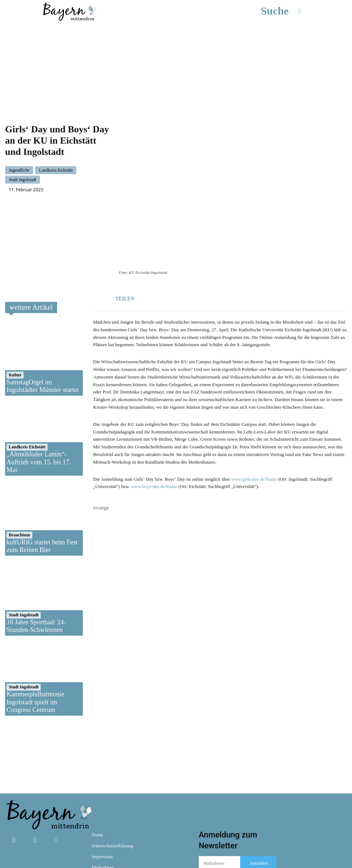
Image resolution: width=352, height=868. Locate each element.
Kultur (15, 327)
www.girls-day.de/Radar (254, 431)
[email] (219, 816)
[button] (286, 11)
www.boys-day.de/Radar (154, 439)
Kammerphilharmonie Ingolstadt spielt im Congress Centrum (35, 654)
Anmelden (258, 815)
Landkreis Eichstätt (56, 146)
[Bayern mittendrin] (69, 11)
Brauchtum (19, 487)
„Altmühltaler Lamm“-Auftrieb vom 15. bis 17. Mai (39, 414)
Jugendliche (19, 146)
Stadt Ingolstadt (23, 156)
